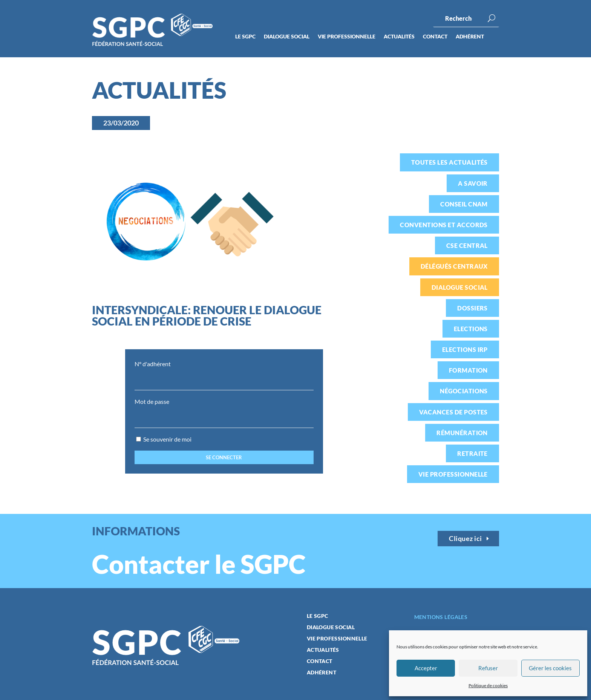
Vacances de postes (453, 412)
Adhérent (470, 37)
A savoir (473, 183)
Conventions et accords (444, 225)
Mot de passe (152, 401)
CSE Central (467, 245)
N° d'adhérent (153, 364)
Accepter (426, 668)
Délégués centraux (454, 266)
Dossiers (472, 308)
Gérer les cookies (550, 668)
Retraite (472, 453)
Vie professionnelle (347, 37)
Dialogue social (287, 37)
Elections (471, 329)
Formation (468, 370)
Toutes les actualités (449, 162)
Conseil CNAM (464, 204)
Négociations (464, 391)
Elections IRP (465, 349)
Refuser (488, 668)
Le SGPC (245, 37)
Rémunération (462, 433)
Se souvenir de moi (164, 439)
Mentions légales (441, 617)
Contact (435, 37)
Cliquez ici (465, 538)
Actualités (399, 37)
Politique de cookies (488, 685)
